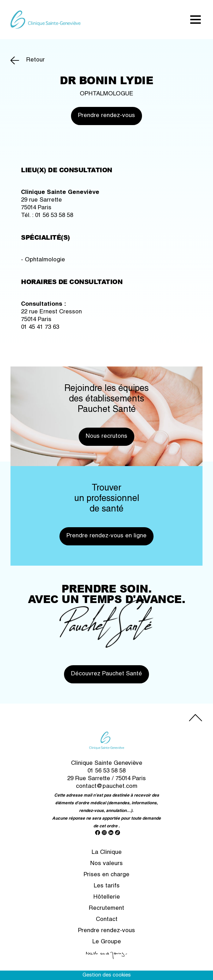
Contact (107, 920)
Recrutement (106, 909)
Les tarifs (107, 886)
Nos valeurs (106, 864)
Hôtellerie (107, 897)
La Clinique (107, 853)
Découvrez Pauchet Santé (106, 674)
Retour (35, 60)
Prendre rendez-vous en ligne (106, 536)
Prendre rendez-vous (106, 116)
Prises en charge (106, 875)
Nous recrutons (106, 437)
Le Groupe (107, 942)
